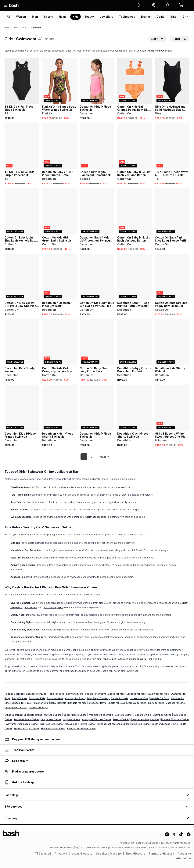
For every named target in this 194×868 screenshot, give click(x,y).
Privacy (60, 854)
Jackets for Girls (175, 703)
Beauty (89, 17)
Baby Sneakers (75, 694)
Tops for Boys (56, 694)
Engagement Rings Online (145, 719)
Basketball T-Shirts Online (82, 728)
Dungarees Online (51, 719)
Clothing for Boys (75, 698)
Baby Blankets (58, 703)
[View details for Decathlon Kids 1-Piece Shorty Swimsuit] (59, 408)
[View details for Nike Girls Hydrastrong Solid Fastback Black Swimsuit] (172, 81)
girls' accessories (96, 517)
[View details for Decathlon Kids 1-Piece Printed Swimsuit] (22, 408)
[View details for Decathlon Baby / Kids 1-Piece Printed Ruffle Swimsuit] (59, 146)
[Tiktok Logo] (181, 836)
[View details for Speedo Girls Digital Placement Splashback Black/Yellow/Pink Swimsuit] (97, 146)
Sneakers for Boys (96, 694)
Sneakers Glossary (109, 854)
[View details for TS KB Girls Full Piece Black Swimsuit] (22, 81)
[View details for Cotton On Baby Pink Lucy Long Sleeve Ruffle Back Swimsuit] (172, 211)
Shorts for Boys (117, 703)
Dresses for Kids (136, 694)
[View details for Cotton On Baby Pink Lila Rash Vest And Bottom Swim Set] (135, 211)
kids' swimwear (158, 51)
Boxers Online (121, 719)
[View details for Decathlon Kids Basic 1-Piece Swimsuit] (59, 277)
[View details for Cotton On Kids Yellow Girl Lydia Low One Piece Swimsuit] (22, 277)
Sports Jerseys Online (26, 728)
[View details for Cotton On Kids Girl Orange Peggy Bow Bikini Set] (135, 81)
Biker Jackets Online (51, 724)
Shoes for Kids (116, 694)
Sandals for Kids (77, 703)
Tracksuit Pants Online (26, 719)
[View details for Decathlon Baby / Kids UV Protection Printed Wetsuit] (135, 342)
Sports (48, 17)
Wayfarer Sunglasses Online (22, 724)
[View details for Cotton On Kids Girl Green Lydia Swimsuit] (59, 211)
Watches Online (53, 715)
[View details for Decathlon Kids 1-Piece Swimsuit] (97, 81)
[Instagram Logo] (167, 836)
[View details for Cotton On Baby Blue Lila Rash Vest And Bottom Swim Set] (135, 146)
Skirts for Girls (156, 703)
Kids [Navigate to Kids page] (16, 27)
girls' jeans (118, 659)
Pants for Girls (41, 703)
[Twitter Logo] (174, 836)
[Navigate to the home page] (14, 5)
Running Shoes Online (53, 728)
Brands (146, 17)
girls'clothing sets (53, 607)
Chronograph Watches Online (113, 724)
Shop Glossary (135, 854)
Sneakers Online (33, 715)
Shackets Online (141, 724)
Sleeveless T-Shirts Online (80, 724)
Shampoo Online (162, 715)
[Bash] (7, 27)
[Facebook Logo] (189, 836)
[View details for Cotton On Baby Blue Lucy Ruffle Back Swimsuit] (97, 342)
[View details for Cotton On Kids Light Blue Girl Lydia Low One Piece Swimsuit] (97, 277)
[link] (105, 457)
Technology (127, 17)
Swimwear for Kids (158, 694)
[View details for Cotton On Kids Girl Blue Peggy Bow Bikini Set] (172, 277)
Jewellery (106, 17)
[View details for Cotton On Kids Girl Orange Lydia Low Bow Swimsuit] (59, 342)
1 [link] (84, 457)
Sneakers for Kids (36, 694)
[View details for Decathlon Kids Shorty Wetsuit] (22, 342)
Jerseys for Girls (137, 703)
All (8, 17)
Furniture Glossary (161, 854)
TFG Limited (43, 854)
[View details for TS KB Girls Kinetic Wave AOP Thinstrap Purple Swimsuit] (172, 146)
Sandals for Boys (21, 703)
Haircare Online (142, 715)
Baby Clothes (20, 698)
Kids (75, 17)
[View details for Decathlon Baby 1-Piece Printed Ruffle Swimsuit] (135, 277)
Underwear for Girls (16, 707)
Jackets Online (123, 715)
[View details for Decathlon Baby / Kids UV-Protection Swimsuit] (97, 211)
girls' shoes (30, 607)
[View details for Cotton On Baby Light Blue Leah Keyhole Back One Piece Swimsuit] (22, 211)
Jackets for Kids (139, 698)
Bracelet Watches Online (175, 719)
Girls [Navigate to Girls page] (25, 27)
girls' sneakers (137, 659)
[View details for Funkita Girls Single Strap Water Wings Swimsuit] (59, 81)
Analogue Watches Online (96, 719)
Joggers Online (71, 719)
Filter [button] (180, 39)
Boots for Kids (37, 698)
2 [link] (91, 457)
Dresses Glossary (80, 854)
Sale (173, 17)
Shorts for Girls (120, 698)
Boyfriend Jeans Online (165, 724)
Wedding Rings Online (101, 715)
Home (63, 17)
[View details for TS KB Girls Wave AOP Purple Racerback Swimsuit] (22, 146)
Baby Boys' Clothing (98, 698)
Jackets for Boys (38, 707)
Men (35, 17)
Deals (160, 17)
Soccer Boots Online (75, 715)
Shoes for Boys (97, 703)
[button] (154, 5)
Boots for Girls (55, 698)
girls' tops (102, 659)
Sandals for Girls (160, 698)
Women (21, 17)
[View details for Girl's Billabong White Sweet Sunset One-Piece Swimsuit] (172, 408)
